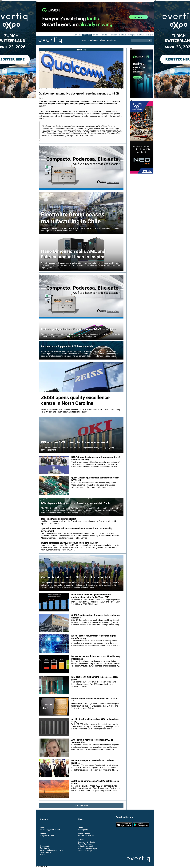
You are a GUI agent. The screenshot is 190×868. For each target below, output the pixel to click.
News (84, 40)
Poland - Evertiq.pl (85, 846)
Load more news (81, 805)
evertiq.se (149, 35)
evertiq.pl (141, 35)
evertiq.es (105, 35)
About (103, 40)
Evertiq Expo (93, 40)
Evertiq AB (50, 40)
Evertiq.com (83, 830)
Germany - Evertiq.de (86, 842)
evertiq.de (96, 35)
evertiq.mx (131, 35)
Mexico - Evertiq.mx (86, 836)
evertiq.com (87, 35)
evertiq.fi (114, 35)
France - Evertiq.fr (85, 851)
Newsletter (111, 40)
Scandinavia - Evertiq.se (88, 849)
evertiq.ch (77, 35)
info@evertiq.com (47, 836)
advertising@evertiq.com (50, 830)
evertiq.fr (122, 35)
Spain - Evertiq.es (85, 844)
